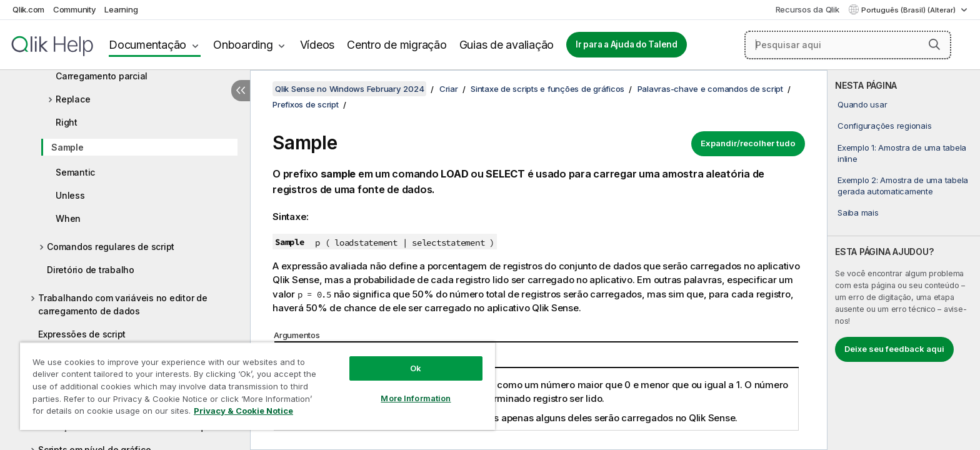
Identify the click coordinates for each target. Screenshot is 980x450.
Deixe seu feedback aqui (894, 349)
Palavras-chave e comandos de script (710, 89)
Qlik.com (28, 9)
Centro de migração (397, 45)
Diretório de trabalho (91, 270)
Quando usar (862, 104)
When (68, 218)
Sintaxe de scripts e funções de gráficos (547, 89)
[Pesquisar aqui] (848, 45)
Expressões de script (82, 334)
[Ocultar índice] (241, 91)
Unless (70, 195)
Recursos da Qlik (807, 9)
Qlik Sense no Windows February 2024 (349, 89)
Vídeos (317, 45)
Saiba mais (858, 212)
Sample (67, 147)
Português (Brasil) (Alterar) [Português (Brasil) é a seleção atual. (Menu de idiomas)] (909, 10)
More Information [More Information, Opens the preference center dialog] (416, 398)
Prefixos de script (306, 104)
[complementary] (904, 260)
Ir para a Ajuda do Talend (627, 44)
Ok (416, 368)
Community (75, 9)
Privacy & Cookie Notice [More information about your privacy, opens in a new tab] (243, 411)
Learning (121, 9)
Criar (449, 89)
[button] (934, 44)
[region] (257, 386)
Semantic (75, 172)
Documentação (147, 45)
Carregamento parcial (102, 76)
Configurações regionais (884, 126)
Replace (73, 99)
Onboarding (243, 45)
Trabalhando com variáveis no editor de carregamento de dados (123, 304)
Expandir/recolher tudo (748, 143)
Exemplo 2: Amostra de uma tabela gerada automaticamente (903, 186)
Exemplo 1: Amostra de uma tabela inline (902, 153)
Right (67, 122)
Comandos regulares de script (111, 247)
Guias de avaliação (507, 45)
